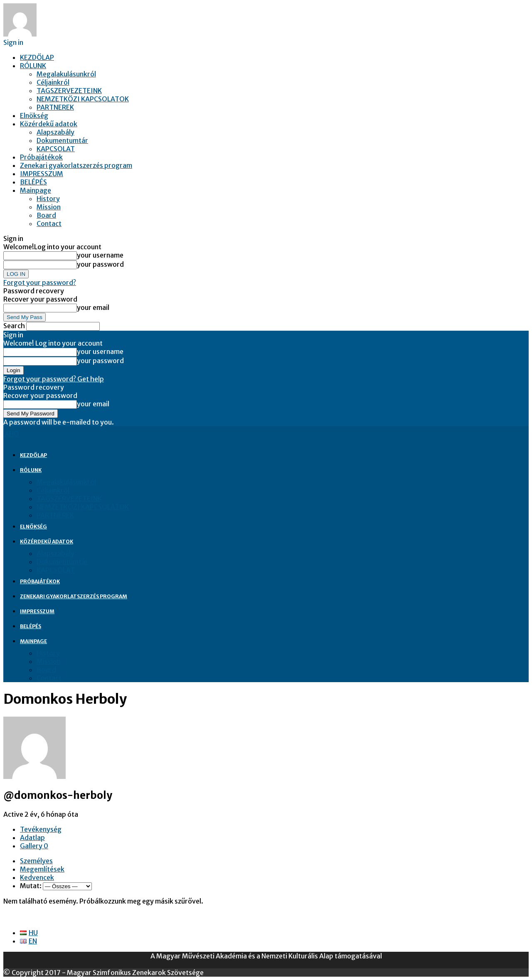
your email (93, 307)
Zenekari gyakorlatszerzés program (76, 165)
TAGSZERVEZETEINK (69, 91)
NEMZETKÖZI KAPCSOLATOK (83, 99)
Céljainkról (53, 82)
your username (100, 255)
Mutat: (31, 886)
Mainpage (36, 190)
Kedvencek (37, 877)
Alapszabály (55, 132)
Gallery (34, 846)
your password (100, 264)
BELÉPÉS (33, 182)
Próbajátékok (41, 157)
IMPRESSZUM (42, 174)
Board (46, 215)
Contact (49, 224)
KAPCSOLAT (56, 149)
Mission (49, 207)
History (48, 199)
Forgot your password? (40, 282)
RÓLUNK (33, 66)
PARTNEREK (55, 107)
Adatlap (32, 838)
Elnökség (34, 115)
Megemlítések (42, 869)
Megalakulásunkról (66, 74)
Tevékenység (41, 829)
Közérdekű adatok (49, 124)
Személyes (36, 861)
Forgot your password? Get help (54, 379)
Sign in (13, 42)
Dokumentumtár (62, 140)
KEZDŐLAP (37, 57)
